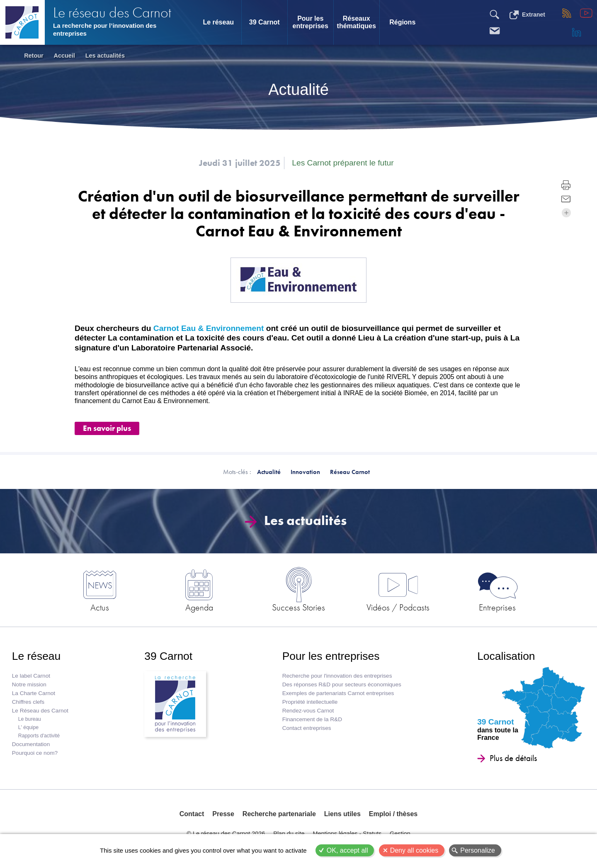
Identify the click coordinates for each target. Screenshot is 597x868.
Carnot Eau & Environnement (209, 328)
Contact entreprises (307, 728)
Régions (402, 22)
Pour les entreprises (311, 22)
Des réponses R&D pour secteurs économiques (342, 684)
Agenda (199, 607)
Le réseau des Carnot (112, 13)
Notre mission (29, 684)
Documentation (31, 744)
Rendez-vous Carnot (308, 711)
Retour (34, 56)
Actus (100, 607)
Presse (223, 814)
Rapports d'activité (39, 736)
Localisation (506, 656)
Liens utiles (342, 814)
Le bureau (30, 719)
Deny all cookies (414, 850)
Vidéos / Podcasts (398, 607)
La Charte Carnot (34, 693)
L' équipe (28, 727)
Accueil (64, 56)
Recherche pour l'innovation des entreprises (337, 676)
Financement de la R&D (312, 719)
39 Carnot (265, 22)
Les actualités (105, 56)
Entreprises (497, 607)
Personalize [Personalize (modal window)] (478, 850)
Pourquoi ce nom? (35, 753)
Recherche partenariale (279, 814)
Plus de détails (513, 758)
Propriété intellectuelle (310, 702)
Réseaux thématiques (357, 22)
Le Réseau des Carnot (40, 711)
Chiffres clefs (28, 702)
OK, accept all (347, 850)
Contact (192, 814)
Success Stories (298, 607)
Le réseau (218, 22)
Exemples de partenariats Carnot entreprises (338, 693)
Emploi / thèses (393, 814)
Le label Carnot (31, 676)
